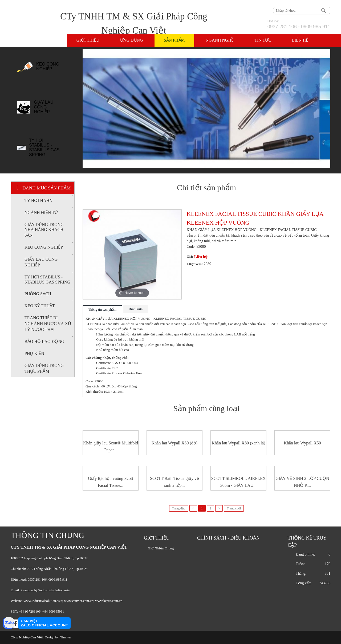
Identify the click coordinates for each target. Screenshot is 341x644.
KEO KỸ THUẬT (49, 304)
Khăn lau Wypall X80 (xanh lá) (239, 443)
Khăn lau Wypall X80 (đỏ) (174, 443)
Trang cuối (234, 508)
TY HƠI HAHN (49, 199)
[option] (44, 70)
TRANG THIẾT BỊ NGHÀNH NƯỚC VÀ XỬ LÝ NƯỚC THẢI (49, 322)
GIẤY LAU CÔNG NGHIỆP (44, 107)
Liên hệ (300, 40)
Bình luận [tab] (136, 309)
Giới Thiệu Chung (161, 548)
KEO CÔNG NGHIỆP (48, 66)
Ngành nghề (223, 40)
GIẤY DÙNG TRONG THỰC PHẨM (44, 368)
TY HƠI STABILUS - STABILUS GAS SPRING (44, 147)
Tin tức (263, 40)
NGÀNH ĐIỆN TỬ (49, 211)
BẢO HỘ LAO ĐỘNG (49, 340)
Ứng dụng (135, 40)
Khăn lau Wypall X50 (302, 443)
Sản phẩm (178, 40)
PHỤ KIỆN (34, 353)
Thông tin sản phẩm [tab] (102, 309)
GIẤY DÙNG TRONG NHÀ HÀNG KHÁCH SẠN (44, 230)
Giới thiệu (88, 40)
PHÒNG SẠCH (49, 292)
